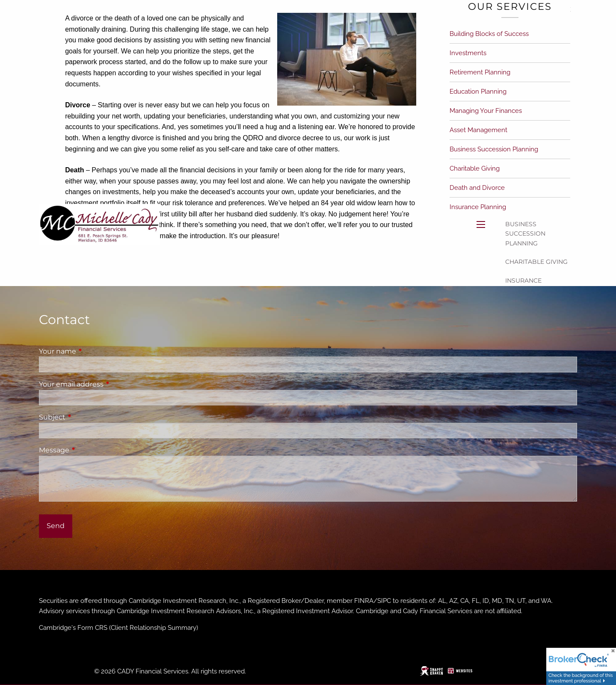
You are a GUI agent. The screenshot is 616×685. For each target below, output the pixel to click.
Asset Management (478, 130)
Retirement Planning (480, 72)
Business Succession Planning (525, 234)
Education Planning (478, 92)
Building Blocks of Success (489, 34)
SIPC (384, 601)
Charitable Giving (536, 262)
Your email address (107, 384)
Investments (468, 53)
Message (90, 450)
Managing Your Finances (486, 111)
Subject (88, 417)
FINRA (364, 601)
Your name (93, 351)
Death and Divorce (477, 188)
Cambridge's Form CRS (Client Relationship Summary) (118, 628)
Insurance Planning (523, 285)
